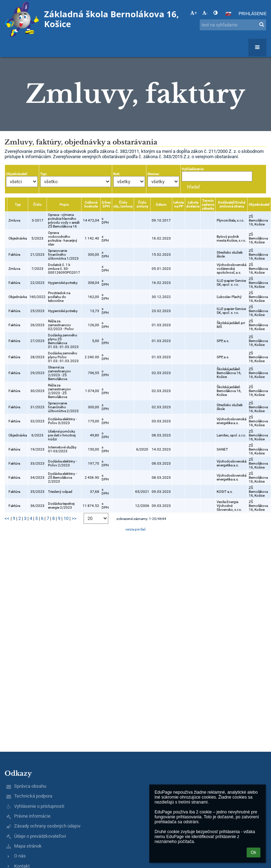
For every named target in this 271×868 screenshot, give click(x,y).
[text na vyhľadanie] (233, 25)
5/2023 (37, 238)
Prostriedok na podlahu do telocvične (59, 297)
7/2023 (37, 269)
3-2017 (38, 220)
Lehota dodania (193, 204)
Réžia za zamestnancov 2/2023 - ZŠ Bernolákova (59, 391)
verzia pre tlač (135, 529)
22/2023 (37, 283)
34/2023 (37, 478)
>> (74, 518)
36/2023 (37, 506)
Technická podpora (33, 796)
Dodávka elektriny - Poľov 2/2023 (62, 463)
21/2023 (37, 255)
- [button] (205, 13)
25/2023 (37, 311)
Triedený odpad (60, 492)
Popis (64, 204)
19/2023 (37, 449)
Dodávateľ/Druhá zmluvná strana (232, 204)
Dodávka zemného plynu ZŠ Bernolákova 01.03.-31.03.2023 (63, 341)
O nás (20, 856)
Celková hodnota (91, 204)
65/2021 (142, 492)
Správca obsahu (30, 786)
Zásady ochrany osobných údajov (47, 826)
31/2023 (37, 407)
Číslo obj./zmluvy (123, 204)
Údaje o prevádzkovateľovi (40, 836)
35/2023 (37, 492)
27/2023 (37, 341)
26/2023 (37, 325)
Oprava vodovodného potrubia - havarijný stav (63, 238)
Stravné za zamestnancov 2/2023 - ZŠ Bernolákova (59, 373)
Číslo (37, 204)
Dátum (161, 204)
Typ (18, 204)
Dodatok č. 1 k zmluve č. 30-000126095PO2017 (64, 269)
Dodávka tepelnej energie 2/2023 (61, 506)
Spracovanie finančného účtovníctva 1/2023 (63, 255)
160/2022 (37, 297)
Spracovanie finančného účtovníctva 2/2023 (63, 407)
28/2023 (37, 357)
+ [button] (194, 13)
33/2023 (37, 463)
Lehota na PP (179, 204)
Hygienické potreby (63, 283)
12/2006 (142, 506)
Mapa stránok (28, 846)
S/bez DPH (106, 204)
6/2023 (37, 435)
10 (66, 518)
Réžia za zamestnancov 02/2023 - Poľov (61, 325)
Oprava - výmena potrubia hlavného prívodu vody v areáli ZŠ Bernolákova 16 (64, 221)
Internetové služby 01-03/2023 (62, 449)
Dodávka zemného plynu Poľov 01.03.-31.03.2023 (63, 357)
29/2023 (37, 373)
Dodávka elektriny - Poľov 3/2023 (62, 421)
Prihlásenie (252, 14)
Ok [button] (254, 852)
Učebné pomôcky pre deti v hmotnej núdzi (62, 435)
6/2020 (142, 449)
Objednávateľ (259, 204)
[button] (228, 14)
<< (7, 518)
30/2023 (37, 391)
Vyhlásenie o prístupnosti (39, 806)
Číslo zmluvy (142, 204)
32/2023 (37, 421)
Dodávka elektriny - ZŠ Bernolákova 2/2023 (62, 478)
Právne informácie (32, 816)
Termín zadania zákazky (208, 204)
